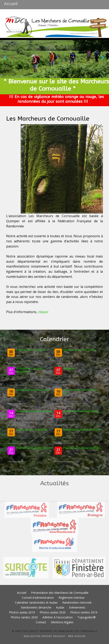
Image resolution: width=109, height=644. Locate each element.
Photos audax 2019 (22, 612)
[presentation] (5, 58)
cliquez (43, 312)
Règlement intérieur (72, 598)
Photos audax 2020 (53, 612)
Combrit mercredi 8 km (31, 350)
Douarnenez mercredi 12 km (82, 430)
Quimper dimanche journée (34, 411)
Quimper (69, 368)
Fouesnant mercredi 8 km (33, 390)
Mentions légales (62, 622)
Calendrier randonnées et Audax (36, 602)
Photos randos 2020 (24, 617)
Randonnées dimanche (36, 607)
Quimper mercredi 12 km (79, 350)
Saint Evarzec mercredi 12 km (80, 391)
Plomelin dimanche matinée (82, 448)
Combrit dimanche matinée (81, 411)
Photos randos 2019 (84, 612)
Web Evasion (77, 636)
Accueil (22, 593)
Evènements (77, 607)
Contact (41, 622)
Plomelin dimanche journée (34, 448)
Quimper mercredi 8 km (32, 430)
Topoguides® (87, 617)
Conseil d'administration (38, 598)
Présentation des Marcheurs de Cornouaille (60, 593)
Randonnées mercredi (77, 602)
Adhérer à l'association (58, 617)
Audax (60, 607)
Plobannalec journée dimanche (30, 370)
